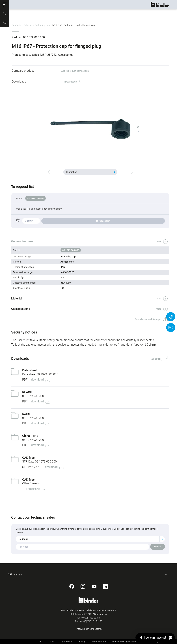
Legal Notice (66, 642)
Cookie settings (99, 642)
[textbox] (89, 172)
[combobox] (90, 172)
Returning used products (154, 642)
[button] (5, 5)
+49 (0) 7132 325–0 (91, 618)
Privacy (82, 642)
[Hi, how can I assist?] (170, 637)
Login (39, 642)
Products (16, 25)
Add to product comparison (75, 71)
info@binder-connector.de (89, 629)
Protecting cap (42, 25)
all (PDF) (157, 359)
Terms (51, 642)
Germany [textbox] (24, 539)
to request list (103, 221)
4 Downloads (72, 82)
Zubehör (28, 25)
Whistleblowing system (124, 642)
